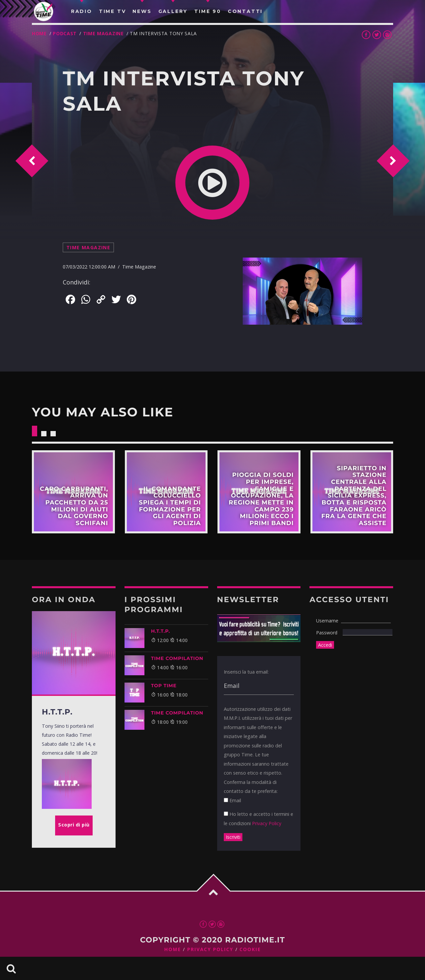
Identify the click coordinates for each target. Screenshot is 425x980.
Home (39, 33)
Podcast (65, 33)
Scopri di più (73, 492)
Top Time (164, 686)
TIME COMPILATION (177, 658)
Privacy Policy (267, 823)
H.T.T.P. (161, 631)
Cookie (250, 950)
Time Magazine (103, 33)
